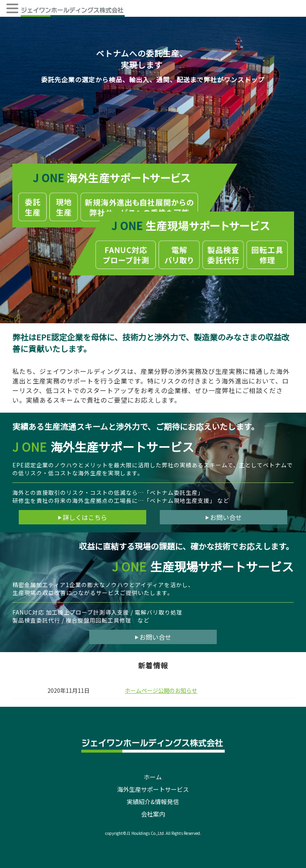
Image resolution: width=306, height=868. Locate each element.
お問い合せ (224, 517)
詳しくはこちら (82, 517)
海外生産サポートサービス (153, 789)
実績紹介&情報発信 (153, 802)
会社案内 (153, 814)
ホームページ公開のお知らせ (161, 690)
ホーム (153, 777)
